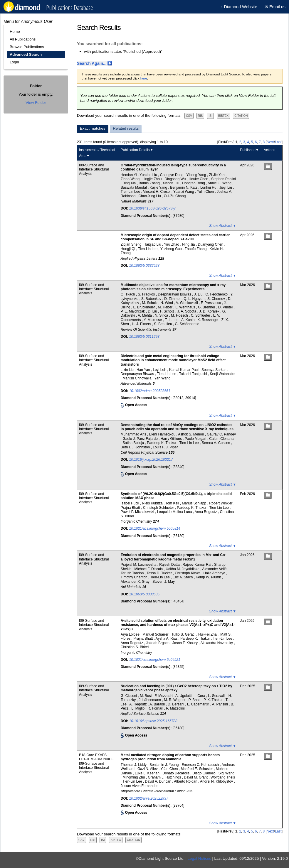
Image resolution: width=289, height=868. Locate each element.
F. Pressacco (211, 303)
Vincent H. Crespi (157, 192)
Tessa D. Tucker (160, 573)
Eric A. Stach (183, 577)
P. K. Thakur (214, 700)
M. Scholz (150, 303)
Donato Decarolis (176, 773)
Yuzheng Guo (172, 249)
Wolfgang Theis (223, 777)
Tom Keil (173, 503)
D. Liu (153, 311)
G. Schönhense (187, 324)
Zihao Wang (131, 179)
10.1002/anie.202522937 (149, 798)
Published (248, 150)
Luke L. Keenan (148, 773)
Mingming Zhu (134, 777)
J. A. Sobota (187, 311)
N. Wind (167, 303)
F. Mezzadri (164, 696)
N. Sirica (162, 315)
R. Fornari (156, 708)
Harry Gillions (172, 439)
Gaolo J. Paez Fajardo (141, 439)
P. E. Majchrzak (133, 311)
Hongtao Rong (194, 183)
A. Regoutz (138, 704)
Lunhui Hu (209, 188)
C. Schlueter (201, 315)
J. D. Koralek (210, 311)
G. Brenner (207, 307)
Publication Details (135, 150)
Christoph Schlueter (159, 508)
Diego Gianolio (204, 773)
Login (14, 62)
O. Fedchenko (217, 294)
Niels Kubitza (153, 503)
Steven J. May (164, 582)
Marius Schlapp (194, 503)
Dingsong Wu (176, 179)
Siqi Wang (226, 773)
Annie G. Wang (220, 183)
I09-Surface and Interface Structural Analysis (94, 169)
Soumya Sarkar (214, 370)
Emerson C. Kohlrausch (201, 765)
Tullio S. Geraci (184, 634)
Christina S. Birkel (135, 647)
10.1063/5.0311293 (144, 337)
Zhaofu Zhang (196, 249)
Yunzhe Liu (149, 175)
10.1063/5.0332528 (144, 266)
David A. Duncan (159, 781)
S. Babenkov (152, 299)
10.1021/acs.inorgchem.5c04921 (155, 660)
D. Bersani (176, 704)
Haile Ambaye (215, 573)
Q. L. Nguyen (194, 299)
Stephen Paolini (224, 179)
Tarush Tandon (133, 573)
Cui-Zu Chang (175, 196)
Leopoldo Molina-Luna (175, 512)
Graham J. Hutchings (165, 777)
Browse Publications (27, 47)
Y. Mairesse (153, 320)
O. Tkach (128, 294)
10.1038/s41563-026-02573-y (152, 208)
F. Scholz (168, 311)
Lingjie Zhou (153, 179)
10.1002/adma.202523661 (150, 391)
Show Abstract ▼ (223, 226)
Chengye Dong (172, 175)
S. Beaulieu (163, 324)
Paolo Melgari (196, 439)
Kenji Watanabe (222, 374)
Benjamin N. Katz (184, 188)
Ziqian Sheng (132, 244)
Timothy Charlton (135, 577)
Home (15, 32)
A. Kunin (188, 320)
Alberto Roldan (186, 781)
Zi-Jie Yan (217, 175)
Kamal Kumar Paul (184, 370)
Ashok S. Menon (191, 434)
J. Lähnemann (150, 700)
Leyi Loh (160, 370)
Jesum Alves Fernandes (140, 786)
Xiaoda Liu (172, 183)
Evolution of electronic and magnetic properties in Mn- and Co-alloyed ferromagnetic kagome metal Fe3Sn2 (173, 557)
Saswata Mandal (134, 188)
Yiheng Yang (197, 175)
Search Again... (92, 63)
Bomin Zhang (150, 183)
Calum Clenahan (222, 439)
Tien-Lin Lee (131, 192)
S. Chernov (217, 299)
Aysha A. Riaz (167, 639)
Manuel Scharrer (156, 634)
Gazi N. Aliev (148, 769)
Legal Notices (199, 858)
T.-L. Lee (172, 320)
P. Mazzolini (175, 708)
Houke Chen (199, 179)
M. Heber (166, 307)
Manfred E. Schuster (197, 769)
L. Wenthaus (186, 307)
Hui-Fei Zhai (208, 634)
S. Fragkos (147, 294)
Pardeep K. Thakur (162, 443)
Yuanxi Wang (184, 192)
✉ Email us (275, 7)
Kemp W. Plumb (209, 577)
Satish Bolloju (134, 443)
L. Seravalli (217, 696)
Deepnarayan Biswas (175, 294)
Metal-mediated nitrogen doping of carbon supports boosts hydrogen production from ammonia (170, 757)
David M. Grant (196, 777)
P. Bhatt (195, 700)
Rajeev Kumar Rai (198, 565)
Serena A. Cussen (216, 443)
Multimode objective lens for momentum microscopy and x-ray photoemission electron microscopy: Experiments (173, 287)
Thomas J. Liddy (134, 765)
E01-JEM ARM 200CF (96, 759)
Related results (126, 128)
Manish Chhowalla (138, 378)
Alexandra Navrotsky (217, 643)
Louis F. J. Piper (165, 447)
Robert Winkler (221, 503)
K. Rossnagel (208, 320)
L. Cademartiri (199, 704)
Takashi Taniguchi (194, 374)
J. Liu (199, 294)
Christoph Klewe (188, 573)
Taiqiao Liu (153, 244)
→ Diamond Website (238, 7)
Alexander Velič (215, 569)
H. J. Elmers (142, 324)
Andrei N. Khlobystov (217, 781)
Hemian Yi (129, 175)
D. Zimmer (173, 299)
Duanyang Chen (211, 244)
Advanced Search (26, 54)
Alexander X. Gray (136, 582)
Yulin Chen (206, 192)
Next (270, 142)
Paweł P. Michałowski (138, 512)
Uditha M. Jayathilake (183, 569)
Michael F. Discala (149, 569)
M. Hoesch (180, 315)
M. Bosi (146, 696)
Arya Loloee (131, 634)
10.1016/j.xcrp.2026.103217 (151, 460)
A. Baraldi (158, 704)
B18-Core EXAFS (93, 755)
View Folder (36, 103)
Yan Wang (162, 378)
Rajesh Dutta (170, 565)
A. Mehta (145, 315)
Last (278, 142)
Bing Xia (130, 183)
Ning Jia (189, 244)
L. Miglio (139, 708)
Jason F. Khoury (185, 643)
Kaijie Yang (159, 188)
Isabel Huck (130, 503)
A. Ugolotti (184, 696)
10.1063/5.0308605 (144, 594)
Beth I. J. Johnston (136, 447)
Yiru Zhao (172, 244)
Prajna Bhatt (131, 508)
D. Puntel (226, 307)
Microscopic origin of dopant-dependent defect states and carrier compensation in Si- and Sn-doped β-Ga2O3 (175, 237)
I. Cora (200, 696)
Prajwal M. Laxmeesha (139, 565)
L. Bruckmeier (145, 307)
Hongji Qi (128, 249)
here (144, 78)
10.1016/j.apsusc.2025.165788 (153, 721)
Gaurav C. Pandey (221, 434)
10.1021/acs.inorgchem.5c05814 (155, 528)
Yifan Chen (169, 769)
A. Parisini (220, 704)
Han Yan (144, 370)
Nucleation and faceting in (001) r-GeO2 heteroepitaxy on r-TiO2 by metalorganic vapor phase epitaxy (177, 688)
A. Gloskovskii (187, 303)
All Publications (23, 39)
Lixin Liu (128, 370)
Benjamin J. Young (165, 765)
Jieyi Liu (226, 188)
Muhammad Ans (134, 434)
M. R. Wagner (175, 700)
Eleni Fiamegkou (163, 434)
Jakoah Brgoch (158, 643)
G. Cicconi (129, 696)
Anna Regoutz (206, 512)
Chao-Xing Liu (150, 196)
